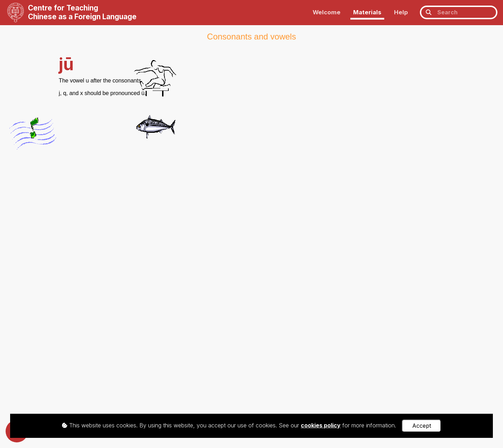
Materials (367, 12)
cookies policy (321, 425)
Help (401, 12)
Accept (422, 426)
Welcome (327, 12)
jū (66, 64)
